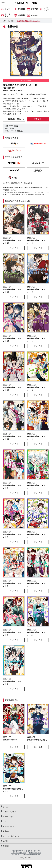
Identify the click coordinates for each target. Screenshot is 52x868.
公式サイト (38, 119)
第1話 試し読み (14, 119)
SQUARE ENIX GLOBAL (32, 854)
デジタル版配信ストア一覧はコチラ (19, 183)
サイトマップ (16, 854)
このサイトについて (33, 851)
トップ (3, 21)
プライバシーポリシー (19, 853)
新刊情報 (11, 21)
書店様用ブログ (18, 851)
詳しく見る (14, 248)
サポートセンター (35, 853)
